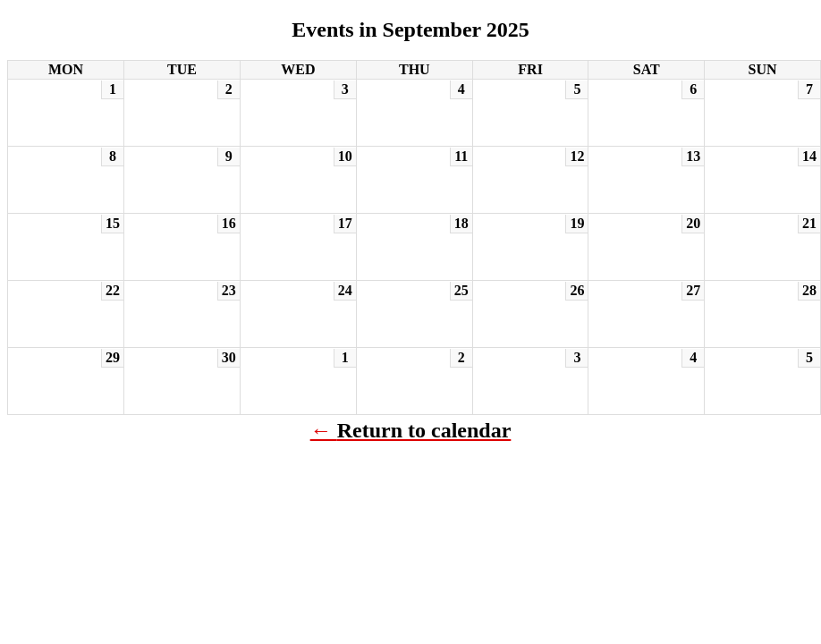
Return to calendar (424, 430)
